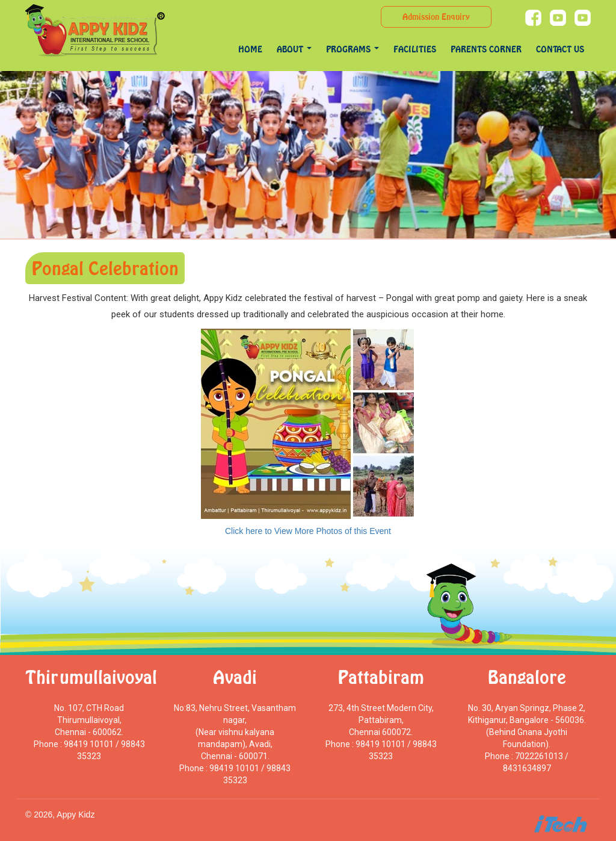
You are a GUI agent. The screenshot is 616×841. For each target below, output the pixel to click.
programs (353, 49)
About (294, 49)
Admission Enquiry (436, 17)
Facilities (415, 49)
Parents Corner (486, 49)
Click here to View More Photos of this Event (308, 531)
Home (250, 49)
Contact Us (560, 49)
